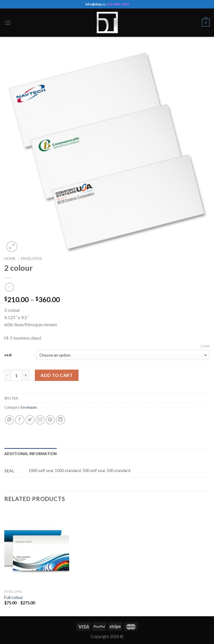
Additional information (31, 454)
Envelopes (31, 259)
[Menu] (8, 23)
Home (10, 259)
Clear (205, 346)
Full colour (14, 597)
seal (8, 355)
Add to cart (57, 375)
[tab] (31, 454)
